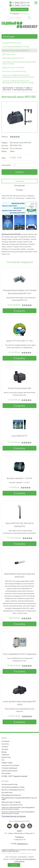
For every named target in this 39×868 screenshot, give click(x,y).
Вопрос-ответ (6, 757)
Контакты (5, 747)
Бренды (4, 752)
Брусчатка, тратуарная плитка (14, 71)
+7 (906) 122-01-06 (20, 5)
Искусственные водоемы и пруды (16, 47)
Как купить (5, 744)
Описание (20, 181)
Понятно (14, 865)
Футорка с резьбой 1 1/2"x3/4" (20, 478)
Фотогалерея (6, 773)
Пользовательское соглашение (14, 816)
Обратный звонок (19, 9)
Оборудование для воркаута (13, 58)
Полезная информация (9, 768)
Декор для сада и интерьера (13, 68)
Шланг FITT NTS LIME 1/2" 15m (19, 341)
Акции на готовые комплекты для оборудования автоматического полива (18, 76)
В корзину (19, 311)
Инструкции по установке (10, 765)
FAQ (3, 760)
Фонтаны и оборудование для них (16, 50)
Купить (20, 172)
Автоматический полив (12, 43)
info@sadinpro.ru (22, 844)
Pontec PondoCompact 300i (19, 388)
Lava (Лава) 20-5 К (19, 436)
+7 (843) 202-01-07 (20, 3)
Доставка (5, 749)
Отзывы (20, 190)
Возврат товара (7, 763)
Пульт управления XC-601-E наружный (19, 654)
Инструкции (19, 185)
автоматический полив (23, 850)
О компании (6, 741)
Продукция (5, 755)
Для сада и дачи (9, 54)
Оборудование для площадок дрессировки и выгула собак (19, 63)
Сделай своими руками (9, 771)
